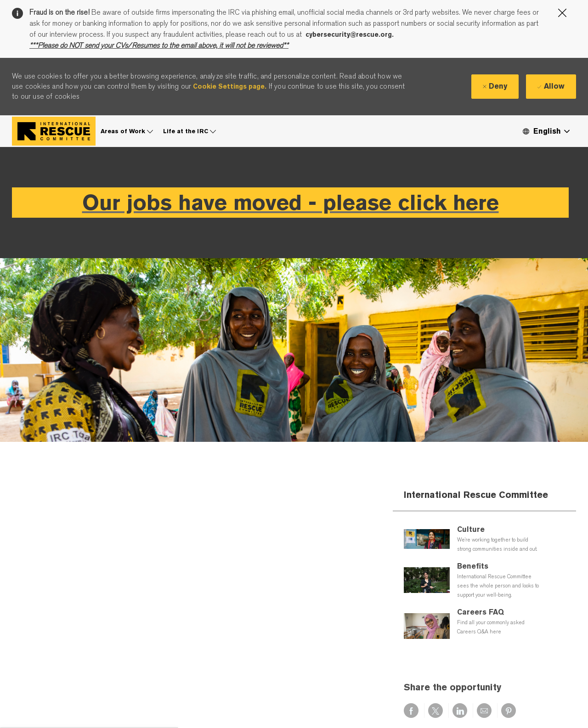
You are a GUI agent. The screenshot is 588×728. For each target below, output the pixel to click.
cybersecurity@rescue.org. (350, 34)
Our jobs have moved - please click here (291, 202)
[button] (546, 131)
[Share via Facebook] (411, 711)
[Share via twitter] (435, 711)
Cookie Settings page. (230, 86)
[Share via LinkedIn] (460, 711)
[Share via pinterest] (509, 711)
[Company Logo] (54, 131)
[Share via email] (484, 711)
